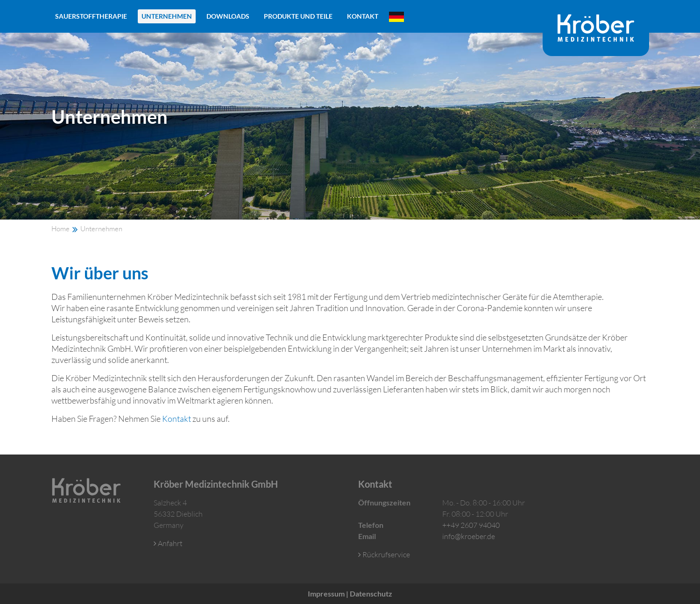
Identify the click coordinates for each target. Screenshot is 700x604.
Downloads (228, 16)
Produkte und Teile (298, 16)
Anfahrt (168, 543)
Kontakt (363, 16)
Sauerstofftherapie (91, 16)
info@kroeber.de (469, 536)
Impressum (326, 593)
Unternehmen (167, 16)
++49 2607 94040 (471, 525)
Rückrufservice (384, 554)
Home (60, 229)
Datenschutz (371, 593)
